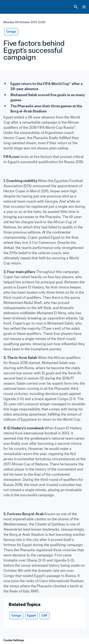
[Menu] (84, 7)
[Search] (76, 7)
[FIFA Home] (11, 7)
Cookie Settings (14, 640)
